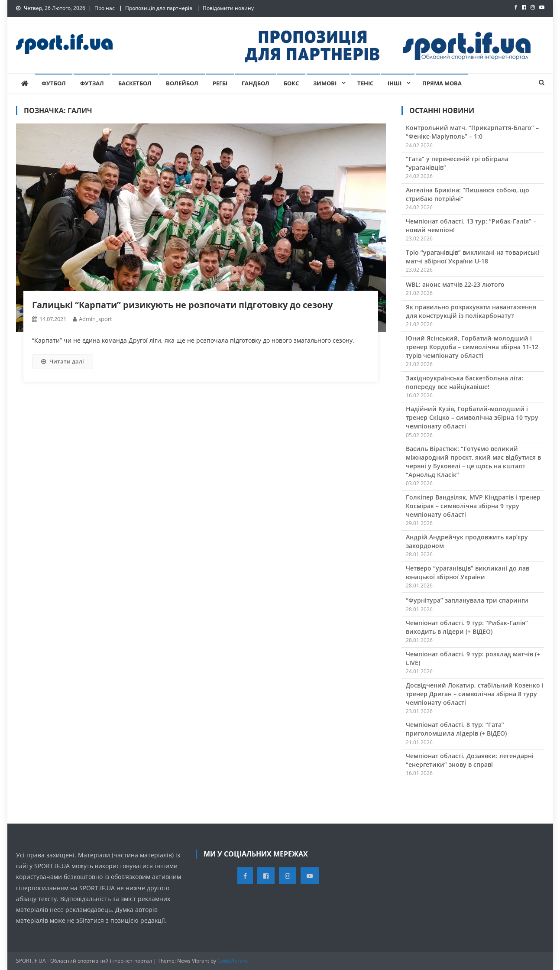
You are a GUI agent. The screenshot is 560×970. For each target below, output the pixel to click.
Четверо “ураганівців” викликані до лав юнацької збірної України (468, 573)
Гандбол (256, 83)
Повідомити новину (228, 8)
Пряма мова (442, 83)
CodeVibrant (232, 961)
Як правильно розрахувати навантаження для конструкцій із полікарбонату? (471, 311)
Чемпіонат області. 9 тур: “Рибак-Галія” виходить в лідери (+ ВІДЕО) (467, 627)
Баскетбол (135, 83)
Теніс (365, 83)
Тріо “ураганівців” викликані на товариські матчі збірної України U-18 (473, 257)
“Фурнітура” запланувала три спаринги (467, 600)
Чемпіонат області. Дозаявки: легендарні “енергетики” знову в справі (470, 760)
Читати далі (63, 361)
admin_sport (95, 319)
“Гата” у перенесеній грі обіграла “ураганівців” (457, 163)
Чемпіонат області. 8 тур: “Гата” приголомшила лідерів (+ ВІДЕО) (456, 729)
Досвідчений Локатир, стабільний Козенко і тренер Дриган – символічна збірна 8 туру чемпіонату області (475, 694)
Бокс (291, 83)
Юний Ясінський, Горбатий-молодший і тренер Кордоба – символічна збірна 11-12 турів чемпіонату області (472, 347)
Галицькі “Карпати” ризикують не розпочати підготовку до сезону (182, 305)
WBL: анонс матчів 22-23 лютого (455, 284)
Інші (395, 83)
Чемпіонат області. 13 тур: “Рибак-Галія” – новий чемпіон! (471, 225)
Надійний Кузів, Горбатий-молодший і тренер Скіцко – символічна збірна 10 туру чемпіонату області (472, 417)
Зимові (325, 83)
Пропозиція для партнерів (159, 8)
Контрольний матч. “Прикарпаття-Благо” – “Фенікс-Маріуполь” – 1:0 (472, 132)
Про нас (105, 8)
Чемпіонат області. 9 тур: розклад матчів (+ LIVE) (473, 658)
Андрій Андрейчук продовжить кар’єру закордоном (467, 541)
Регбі (220, 83)
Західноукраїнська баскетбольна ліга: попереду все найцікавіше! (465, 382)
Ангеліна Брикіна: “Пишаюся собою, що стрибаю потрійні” (468, 194)
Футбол (54, 83)
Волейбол (182, 83)
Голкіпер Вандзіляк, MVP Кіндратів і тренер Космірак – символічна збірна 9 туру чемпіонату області (473, 506)
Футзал (92, 83)
